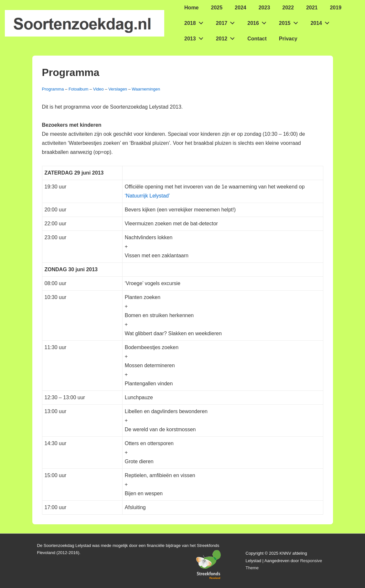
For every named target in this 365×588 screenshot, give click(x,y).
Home (191, 8)
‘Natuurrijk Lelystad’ (147, 196)
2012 (227, 37)
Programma (53, 89)
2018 (195, 22)
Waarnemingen (146, 89)
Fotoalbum (78, 89)
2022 (288, 8)
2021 (312, 8)
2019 (336, 8)
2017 (227, 22)
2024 (241, 8)
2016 (258, 22)
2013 (195, 37)
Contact (257, 39)
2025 (217, 8)
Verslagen (118, 89)
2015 (290, 22)
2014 (322, 22)
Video (98, 89)
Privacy (288, 39)
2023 (264, 8)
